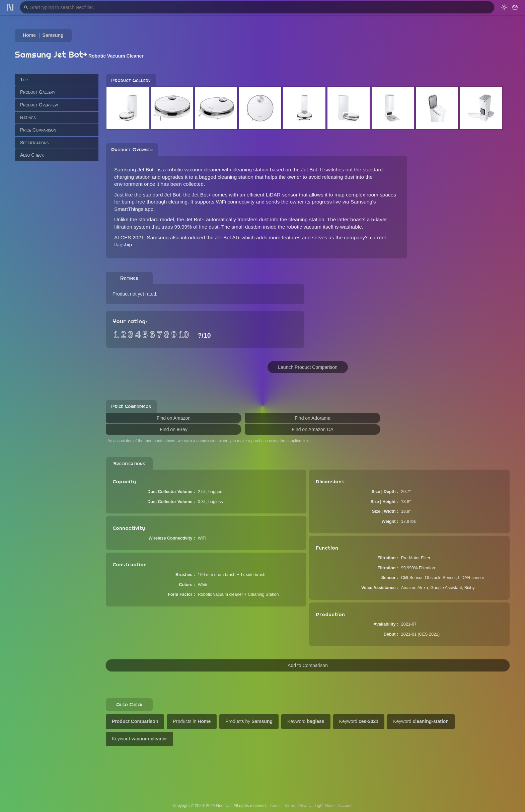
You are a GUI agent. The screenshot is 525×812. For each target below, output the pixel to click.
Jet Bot (309, 170)
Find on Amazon (174, 418)
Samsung (53, 35)
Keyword (306, 721)
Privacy (305, 806)
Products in (192, 721)
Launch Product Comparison (308, 367)
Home (29, 35)
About (275, 806)
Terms (289, 806)
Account (345, 806)
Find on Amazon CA (313, 429)
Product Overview (39, 105)
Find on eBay (174, 429)
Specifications (34, 143)
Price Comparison (38, 130)
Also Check (32, 155)
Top (24, 80)
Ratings (28, 117)
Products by (249, 721)
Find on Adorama (313, 418)
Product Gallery (38, 92)
